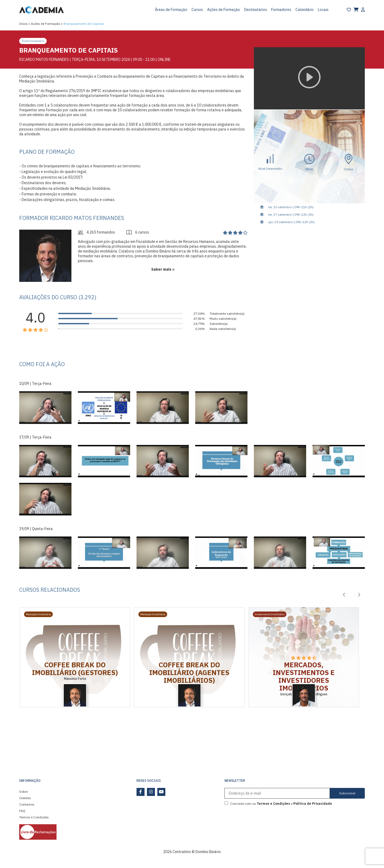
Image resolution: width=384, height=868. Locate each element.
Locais (323, 10)
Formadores (281, 10)
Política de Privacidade (313, 804)
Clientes (25, 798)
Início (23, 24)
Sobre (23, 792)
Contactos (27, 804)
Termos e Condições (34, 817)
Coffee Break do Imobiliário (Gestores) (75, 668)
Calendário (305, 10)
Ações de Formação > (47, 24)
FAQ (22, 811)
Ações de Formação (224, 10)
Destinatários (256, 10)
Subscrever (347, 793)
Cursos (197, 10)
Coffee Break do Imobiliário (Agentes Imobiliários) (189, 672)
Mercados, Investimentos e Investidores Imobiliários (304, 676)
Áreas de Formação (171, 10)
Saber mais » (163, 269)
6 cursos (138, 232)
